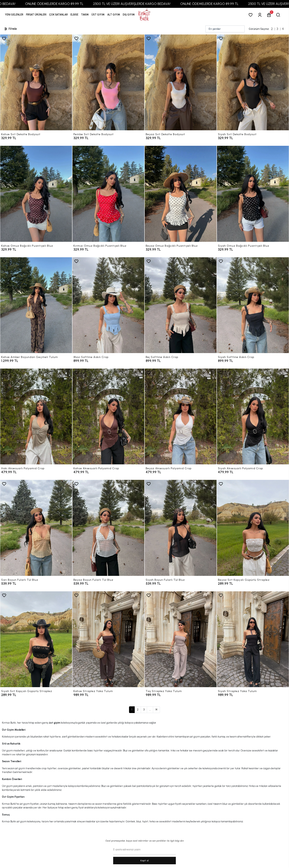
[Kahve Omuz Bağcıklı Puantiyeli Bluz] (36, 194)
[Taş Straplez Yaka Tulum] (181, 639)
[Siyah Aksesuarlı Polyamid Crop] (253, 416)
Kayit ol (145, 861)
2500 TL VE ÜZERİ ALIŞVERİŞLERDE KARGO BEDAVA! (149, 4)
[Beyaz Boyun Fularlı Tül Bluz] (108, 528)
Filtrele (10, 29)
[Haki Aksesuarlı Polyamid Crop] (36, 416)
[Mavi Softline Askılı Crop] (108, 305)
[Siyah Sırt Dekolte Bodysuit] (253, 82)
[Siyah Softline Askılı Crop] (253, 305)
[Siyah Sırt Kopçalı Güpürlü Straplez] (36, 639)
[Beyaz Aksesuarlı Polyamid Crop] (181, 416)
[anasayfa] (144, 15)
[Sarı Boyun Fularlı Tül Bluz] (36, 528)
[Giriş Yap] (261, 15)
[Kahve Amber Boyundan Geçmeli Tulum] (36, 305)
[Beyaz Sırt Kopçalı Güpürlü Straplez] (253, 528)
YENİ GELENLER (14, 15)
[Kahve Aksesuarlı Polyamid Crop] (108, 416)
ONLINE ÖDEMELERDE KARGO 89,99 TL (71, 4)
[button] (36, 15)
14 (156, 710)
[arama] (279, 15)
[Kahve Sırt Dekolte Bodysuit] (36, 82)
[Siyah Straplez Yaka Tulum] (253, 639)
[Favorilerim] (251, 15)
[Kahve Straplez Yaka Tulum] (108, 639)
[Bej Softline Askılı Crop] (181, 305)
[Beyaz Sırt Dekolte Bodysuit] (181, 82)
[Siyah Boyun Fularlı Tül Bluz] (181, 528)
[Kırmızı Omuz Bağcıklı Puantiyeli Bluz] (108, 194)
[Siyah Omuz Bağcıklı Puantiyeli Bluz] (253, 194)
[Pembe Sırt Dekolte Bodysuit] (108, 82)
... (150, 710)
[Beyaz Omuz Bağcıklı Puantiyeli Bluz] (181, 194)
